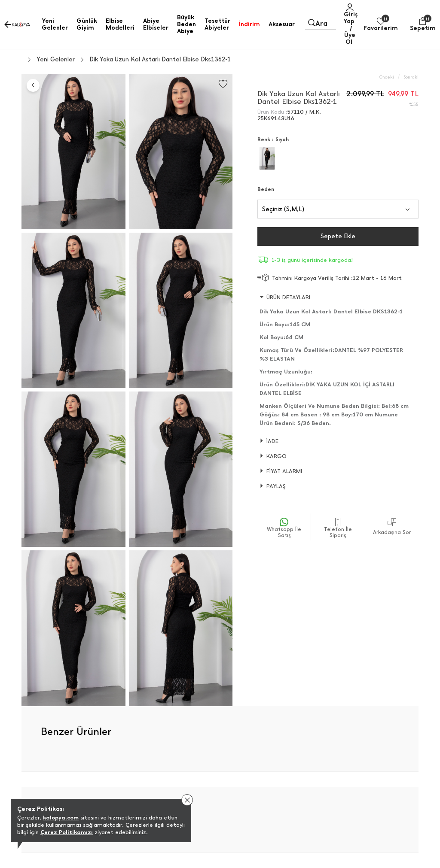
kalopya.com (61, 818)
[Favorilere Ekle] (223, 84)
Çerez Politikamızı (67, 832)
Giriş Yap (350, 18)
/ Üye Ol (350, 35)
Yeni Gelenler (56, 60)
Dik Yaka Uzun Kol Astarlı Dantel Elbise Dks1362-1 (160, 60)
